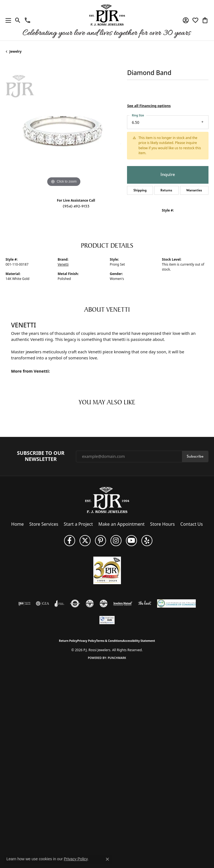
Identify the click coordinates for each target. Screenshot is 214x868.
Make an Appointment (121, 524)
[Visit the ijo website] (24, 603)
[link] (27, 20)
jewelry (15, 51)
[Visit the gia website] (43, 603)
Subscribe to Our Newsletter (41, 456)
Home (18, 524)
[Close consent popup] (107, 859)
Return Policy (68, 641)
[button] (18, 20)
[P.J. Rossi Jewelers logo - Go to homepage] (107, 20)
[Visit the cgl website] (104, 603)
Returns (166, 190)
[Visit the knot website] (145, 603)
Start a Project (78, 524)
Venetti (63, 264)
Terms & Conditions (109, 641)
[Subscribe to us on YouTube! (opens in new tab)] (131, 541)
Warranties (194, 190)
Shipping (140, 190)
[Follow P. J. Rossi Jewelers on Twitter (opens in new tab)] (85, 541)
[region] (64, 130)
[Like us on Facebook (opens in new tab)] (70, 541)
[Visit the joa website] (60, 603)
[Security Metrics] (107, 620)
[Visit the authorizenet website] (75, 603)
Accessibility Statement (139, 641)
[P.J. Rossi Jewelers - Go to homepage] (107, 500)
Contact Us (191, 524)
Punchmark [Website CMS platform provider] (117, 658)
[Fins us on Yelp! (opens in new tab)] (147, 541)
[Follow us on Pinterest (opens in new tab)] (101, 541)
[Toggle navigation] (7, 20)
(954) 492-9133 (76, 206)
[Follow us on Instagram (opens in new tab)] (116, 541)
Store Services (44, 524)
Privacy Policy (87, 641)
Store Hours (163, 524)
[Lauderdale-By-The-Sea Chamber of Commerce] (177, 603)
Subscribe (195, 456)
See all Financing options (149, 106)
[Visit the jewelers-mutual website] (123, 603)
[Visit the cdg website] (90, 603)
